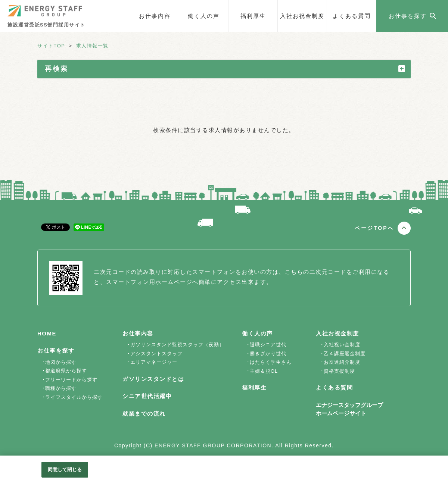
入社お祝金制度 (302, 16)
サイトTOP (51, 46)
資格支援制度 (339, 371)
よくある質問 (352, 16)
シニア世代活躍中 (147, 396)
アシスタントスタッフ (156, 354)
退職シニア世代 (268, 345)
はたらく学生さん (271, 362)
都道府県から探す (66, 371)
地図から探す (61, 362)
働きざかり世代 (268, 354)
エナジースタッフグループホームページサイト (349, 409)
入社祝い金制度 (342, 345)
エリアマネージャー (154, 362)
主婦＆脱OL (264, 371)
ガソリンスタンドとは (153, 379)
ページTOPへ (374, 228)
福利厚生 (253, 16)
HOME (47, 333)
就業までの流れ (144, 414)
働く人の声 (204, 16)
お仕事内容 (155, 16)
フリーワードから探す (71, 380)
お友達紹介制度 (342, 362)
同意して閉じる (65, 470)
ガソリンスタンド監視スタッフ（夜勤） (177, 345)
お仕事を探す (56, 351)
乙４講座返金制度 (345, 354)
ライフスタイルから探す (74, 397)
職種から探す (61, 388)
